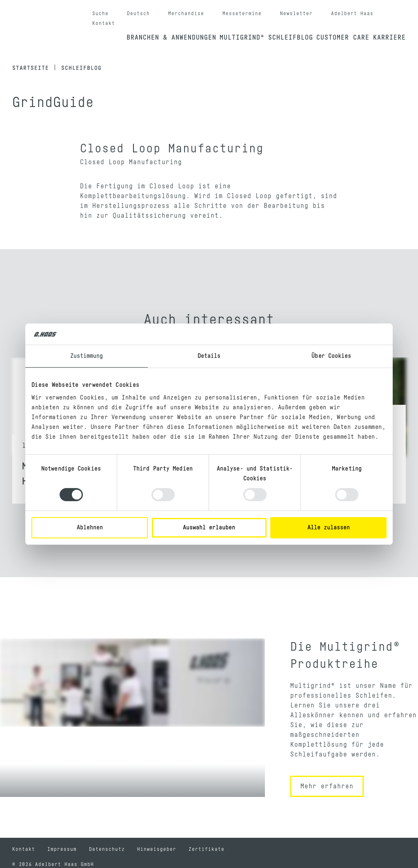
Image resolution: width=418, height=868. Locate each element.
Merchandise (186, 13)
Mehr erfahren (327, 786)
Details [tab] (209, 356)
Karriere (389, 38)
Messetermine (242, 13)
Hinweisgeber (157, 849)
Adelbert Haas (352, 13)
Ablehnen (90, 528)
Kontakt (104, 23)
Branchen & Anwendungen (171, 38)
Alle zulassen (329, 528)
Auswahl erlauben (209, 528)
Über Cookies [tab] (331, 356)
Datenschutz (107, 849)
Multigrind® (242, 38)
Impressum (62, 849)
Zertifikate (207, 849)
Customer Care (343, 38)
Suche (100, 13)
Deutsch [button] (138, 13)
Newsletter (296, 13)
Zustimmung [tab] (87, 356)
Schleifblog (291, 38)
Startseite (31, 68)
